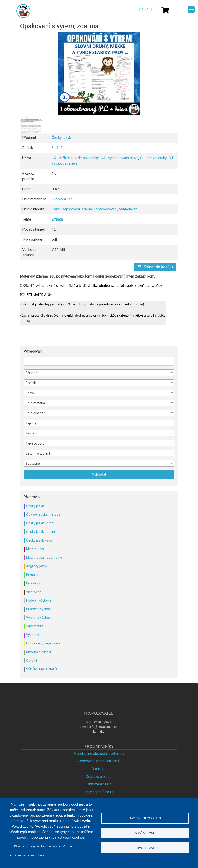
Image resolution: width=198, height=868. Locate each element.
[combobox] (99, 373)
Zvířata (57, 219)
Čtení (56, 209)
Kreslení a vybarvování (99, 209)
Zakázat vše (145, 833)
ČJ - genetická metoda (43, 514)
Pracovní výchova (39, 609)
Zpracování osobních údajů (99, 761)
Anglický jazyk (37, 566)
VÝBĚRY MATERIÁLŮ (41, 669)
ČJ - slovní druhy (153, 158)
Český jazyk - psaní (40, 532)
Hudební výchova (39, 600)
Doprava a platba (99, 777)
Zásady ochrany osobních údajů (35, 846)
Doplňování (71, 209)
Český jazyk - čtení (40, 523)
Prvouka (32, 575)
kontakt (99, 731)
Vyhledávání (129, 209)
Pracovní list (62, 199)
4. (58, 148)
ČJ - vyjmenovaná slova (120, 158)
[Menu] (191, 9)
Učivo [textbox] (30, 393)
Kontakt (68, 846)
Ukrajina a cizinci (38, 652)
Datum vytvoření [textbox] (38, 453)
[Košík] (165, 10)
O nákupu (99, 769)
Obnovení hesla (99, 784)
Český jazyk (61, 138)
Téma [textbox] (30, 433)
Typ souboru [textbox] (35, 443)
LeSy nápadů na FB (99, 792)
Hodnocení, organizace (43, 643)
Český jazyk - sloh (40, 540)
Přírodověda (35, 583)
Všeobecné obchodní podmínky (99, 753)
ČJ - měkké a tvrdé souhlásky (75, 158)
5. (62, 148)
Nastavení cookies (145, 818)
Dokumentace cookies (29, 855)
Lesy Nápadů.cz (23, 11)
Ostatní (32, 661)
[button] (99, 74)
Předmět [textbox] (32, 373)
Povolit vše (145, 848)
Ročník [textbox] (31, 383)
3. (53, 148)
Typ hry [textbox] (31, 423)
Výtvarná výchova (39, 618)
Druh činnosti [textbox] (36, 413)
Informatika (35, 626)
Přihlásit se (148, 10)
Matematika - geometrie (44, 558)
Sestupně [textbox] (33, 464)
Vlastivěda (34, 592)
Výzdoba (33, 635)
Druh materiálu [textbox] (37, 403)
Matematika (35, 549)
